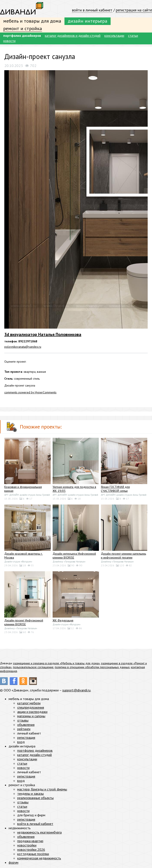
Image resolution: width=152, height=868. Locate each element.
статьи (133, 36)
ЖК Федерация (63, 620)
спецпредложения (31, 707)
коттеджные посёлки (33, 854)
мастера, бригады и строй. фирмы (42, 789)
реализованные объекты (35, 798)
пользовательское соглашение (33, 667)
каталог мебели (29, 703)
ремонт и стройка (23, 28)
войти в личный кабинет (92, 10)
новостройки (27, 845)
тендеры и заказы (31, 793)
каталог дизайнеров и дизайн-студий (73, 36)
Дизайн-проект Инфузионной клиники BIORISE (24, 622)
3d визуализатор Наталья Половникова (43, 334)
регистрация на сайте (134, 10)
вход (21, 742)
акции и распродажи (32, 712)
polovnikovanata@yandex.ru (23, 347)
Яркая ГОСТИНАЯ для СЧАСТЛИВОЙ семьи (115, 489)
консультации (114, 36)
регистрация (26, 738)
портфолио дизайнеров (22, 36)
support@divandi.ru (76, 690)
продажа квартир (30, 841)
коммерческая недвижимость (39, 858)
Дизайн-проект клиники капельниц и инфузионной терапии (124, 556)
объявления (26, 725)
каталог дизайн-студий (34, 755)
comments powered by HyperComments (30, 392)
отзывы (23, 720)
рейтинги (24, 729)
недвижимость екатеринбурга (39, 832)
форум (13, 862)
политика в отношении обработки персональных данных (92, 667)
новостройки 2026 (31, 849)
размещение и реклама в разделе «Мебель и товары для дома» (56, 663)
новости (9, 41)
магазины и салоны (31, 716)
